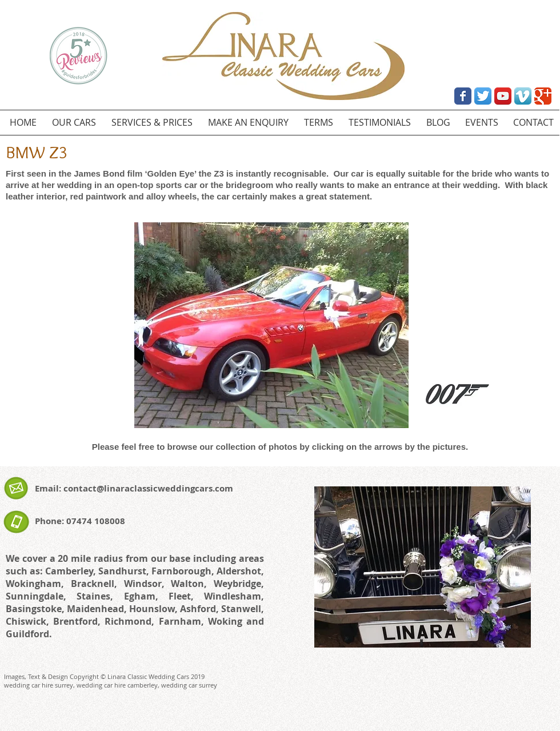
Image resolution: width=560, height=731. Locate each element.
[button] (271, 325)
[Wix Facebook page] (463, 96)
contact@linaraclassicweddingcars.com (148, 488)
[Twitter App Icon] (483, 96)
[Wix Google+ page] (543, 96)
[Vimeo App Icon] (523, 96)
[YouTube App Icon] (503, 96)
